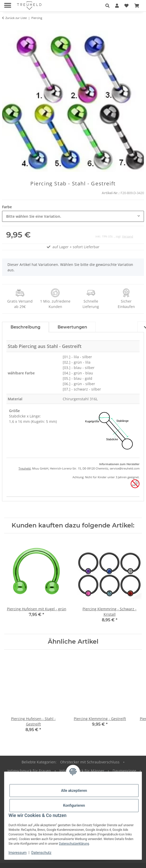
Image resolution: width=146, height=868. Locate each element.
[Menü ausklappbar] (8, 3)
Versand (128, 236)
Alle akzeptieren (74, 791)
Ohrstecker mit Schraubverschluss (90, 762)
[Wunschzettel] (126, 6)
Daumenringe (124, 771)
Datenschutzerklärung (74, 844)
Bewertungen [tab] (72, 327)
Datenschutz (41, 853)
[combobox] (73, 216)
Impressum (17, 853)
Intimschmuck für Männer (82, 771)
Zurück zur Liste (16, 18)
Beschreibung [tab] (25, 327)
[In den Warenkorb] (6, 27)
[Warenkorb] (137, 6)
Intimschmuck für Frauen (29, 771)
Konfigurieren (74, 805)
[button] (107, 6)
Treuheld (25, 468)
